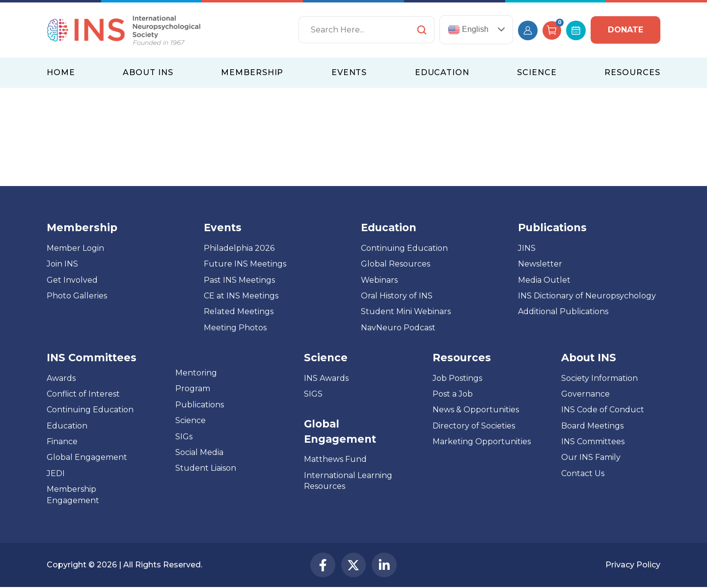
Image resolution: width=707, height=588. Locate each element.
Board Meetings (592, 426)
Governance (585, 394)
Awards (61, 378)
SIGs (184, 437)
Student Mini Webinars (406, 311)
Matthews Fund (335, 459)
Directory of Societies (474, 426)
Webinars (379, 280)
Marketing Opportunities (482, 441)
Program (193, 388)
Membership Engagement (73, 494)
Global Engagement (87, 457)
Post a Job (453, 394)
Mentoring (196, 373)
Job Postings (457, 378)
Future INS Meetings (245, 264)
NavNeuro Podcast (398, 328)
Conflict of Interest (83, 394)
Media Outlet (544, 280)
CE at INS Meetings (241, 296)
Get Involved (72, 280)
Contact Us (583, 473)
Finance (62, 441)
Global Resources (395, 264)
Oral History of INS (397, 296)
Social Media (199, 452)
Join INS (62, 264)
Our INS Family (591, 457)
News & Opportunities (476, 410)
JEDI (56, 473)
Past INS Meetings (239, 280)
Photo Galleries (77, 296)
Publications (200, 405)
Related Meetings (239, 311)
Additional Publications (563, 311)
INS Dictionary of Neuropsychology (587, 296)
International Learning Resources (348, 481)
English (468, 30)
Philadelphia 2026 (239, 248)
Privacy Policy (633, 565)
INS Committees (92, 358)
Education (67, 426)
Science (190, 420)
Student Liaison (206, 468)
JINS (527, 248)
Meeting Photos (235, 328)
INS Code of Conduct (603, 410)
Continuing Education (404, 248)
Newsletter (540, 264)
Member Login (75, 248)
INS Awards (326, 378)
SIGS (313, 394)
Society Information (599, 378)
